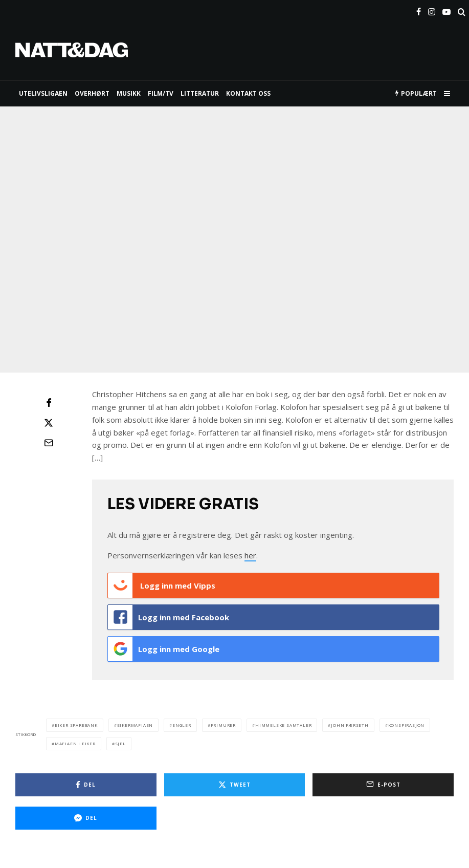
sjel (120, 743)
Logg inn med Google (164, 649)
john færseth (350, 725)
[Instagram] (432, 10)
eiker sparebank (76, 725)
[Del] (49, 403)
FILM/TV (161, 93)
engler (182, 725)
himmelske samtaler (283, 725)
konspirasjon (407, 725)
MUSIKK (129, 93)
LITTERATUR (200, 93)
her (250, 555)
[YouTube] (446, 10)
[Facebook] (419, 10)
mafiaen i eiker (75, 743)
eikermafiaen (135, 725)
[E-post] (49, 443)
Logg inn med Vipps (162, 585)
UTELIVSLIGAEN (43, 93)
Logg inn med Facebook (169, 617)
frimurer (223, 725)
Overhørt (92, 93)
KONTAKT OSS (248, 93)
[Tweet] (49, 423)
